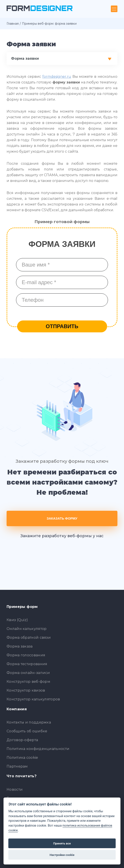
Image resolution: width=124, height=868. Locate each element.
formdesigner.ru (57, 77)
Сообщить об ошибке (27, 731)
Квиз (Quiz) (17, 620)
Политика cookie (22, 758)
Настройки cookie (62, 855)
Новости (15, 789)
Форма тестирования (27, 664)
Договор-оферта (22, 740)
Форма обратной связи (29, 638)
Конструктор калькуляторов (33, 699)
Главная (13, 24)
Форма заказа (20, 646)
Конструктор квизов (26, 690)
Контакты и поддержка (29, 722)
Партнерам (17, 766)
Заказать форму (62, 518)
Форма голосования (26, 655)
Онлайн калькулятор (27, 629)
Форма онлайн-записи (28, 673)
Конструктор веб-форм (28, 682)
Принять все (62, 843)
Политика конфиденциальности (38, 749)
